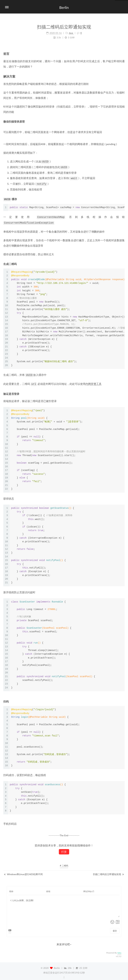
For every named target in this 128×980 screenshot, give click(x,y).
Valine (119, 950)
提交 (115, 928)
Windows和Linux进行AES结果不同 (23, 871)
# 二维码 (64, 863)
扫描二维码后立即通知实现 (108, 871)
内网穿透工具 (93, 381)
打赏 (64, 849)
